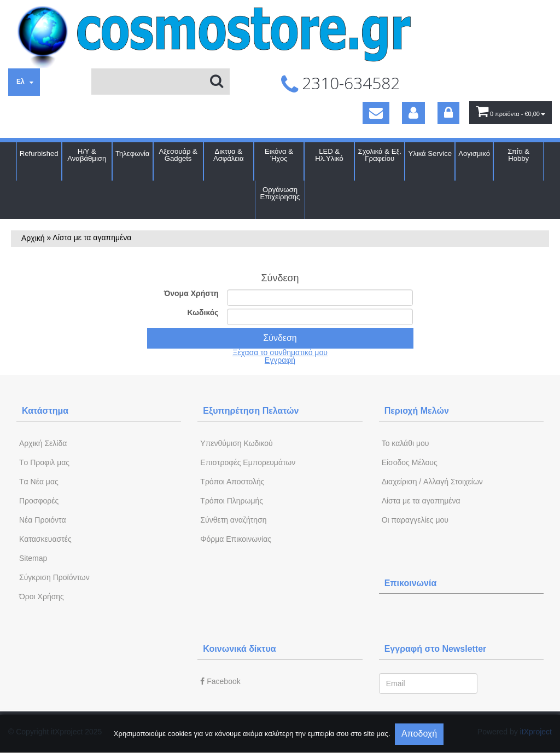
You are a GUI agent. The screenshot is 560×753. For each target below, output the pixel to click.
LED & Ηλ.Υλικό (329, 155)
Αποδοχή (419, 734)
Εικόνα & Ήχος (279, 155)
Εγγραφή (280, 360)
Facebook (220, 681)
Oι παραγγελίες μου (415, 520)
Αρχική (33, 238)
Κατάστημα (45, 411)
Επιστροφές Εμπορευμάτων (248, 462)
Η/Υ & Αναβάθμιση (87, 155)
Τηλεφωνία (133, 154)
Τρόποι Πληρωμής (232, 501)
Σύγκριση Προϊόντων (54, 577)
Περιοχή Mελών (417, 411)
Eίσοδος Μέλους (410, 462)
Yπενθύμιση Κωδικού (236, 443)
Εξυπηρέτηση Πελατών (251, 411)
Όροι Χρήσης (42, 596)
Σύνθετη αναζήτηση (233, 520)
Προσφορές (39, 501)
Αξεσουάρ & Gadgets (178, 155)
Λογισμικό (474, 154)
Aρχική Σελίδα (43, 443)
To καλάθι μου (406, 443)
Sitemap (33, 558)
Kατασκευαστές (45, 539)
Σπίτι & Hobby (518, 155)
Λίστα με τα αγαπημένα (421, 501)
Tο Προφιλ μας (44, 462)
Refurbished (39, 154)
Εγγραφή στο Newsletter (436, 649)
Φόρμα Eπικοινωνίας (236, 539)
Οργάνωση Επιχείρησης (280, 193)
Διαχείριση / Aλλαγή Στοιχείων (432, 482)
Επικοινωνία (411, 583)
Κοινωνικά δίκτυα (239, 649)
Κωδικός (203, 312)
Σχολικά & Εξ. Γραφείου (380, 155)
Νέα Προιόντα (43, 520)
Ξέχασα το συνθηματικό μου (280, 352)
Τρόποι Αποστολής (232, 482)
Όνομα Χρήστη (191, 293)
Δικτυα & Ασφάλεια (229, 155)
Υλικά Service (430, 154)
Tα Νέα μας (39, 482)
